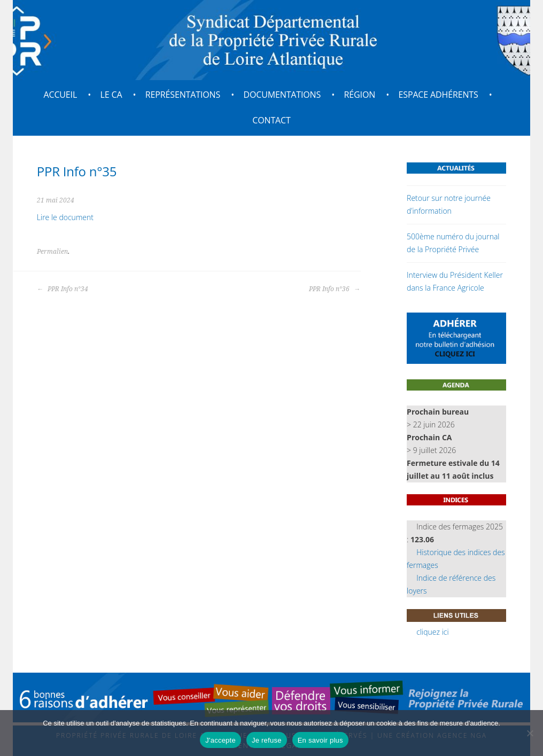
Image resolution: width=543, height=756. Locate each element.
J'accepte (220, 740)
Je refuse (267, 740)
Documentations (282, 95)
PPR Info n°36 (335, 289)
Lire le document (65, 217)
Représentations (183, 95)
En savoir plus (320, 740)
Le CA (111, 95)
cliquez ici (432, 632)
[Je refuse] (530, 733)
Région (360, 95)
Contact (271, 120)
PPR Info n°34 (63, 289)
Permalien (52, 252)
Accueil (60, 95)
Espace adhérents (439, 95)
